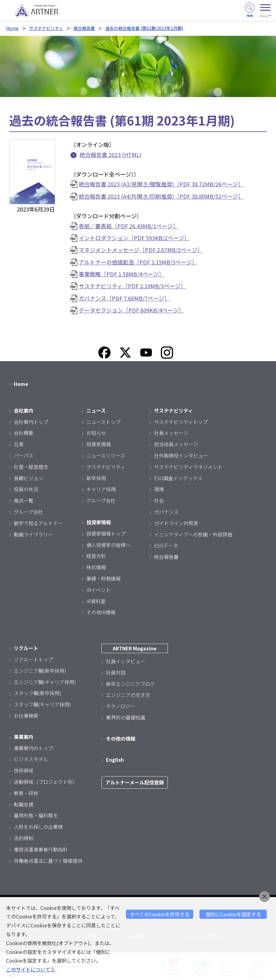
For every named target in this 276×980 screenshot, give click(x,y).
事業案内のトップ (33, 748)
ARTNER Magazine (135, 648)
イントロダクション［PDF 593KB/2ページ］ (134, 238)
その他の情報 (121, 739)
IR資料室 (96, 601)
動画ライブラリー (33, 534)
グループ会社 (28, 512)
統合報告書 (84, 28)
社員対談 (116, 672)
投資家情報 (99, 444)
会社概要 (24, 433)
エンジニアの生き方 (128, 695)
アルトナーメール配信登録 (135, 782)
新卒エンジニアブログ (130, 684)
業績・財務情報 (104, 578)
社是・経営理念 (31, 467)
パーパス (24, 455)
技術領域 (24, 770)
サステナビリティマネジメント (188, 467)
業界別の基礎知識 (126, 717)
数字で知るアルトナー (38, 523)
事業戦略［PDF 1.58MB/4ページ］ (121, 274)
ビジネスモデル (31, 759)
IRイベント (98, 590)
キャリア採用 (101, 489)
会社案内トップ (31, 422)
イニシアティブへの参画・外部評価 (193, 534)
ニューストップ (103, 422)
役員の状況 (26, 489)
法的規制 (24, 838)
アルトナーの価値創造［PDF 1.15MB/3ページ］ (138, 262)
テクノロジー (121, 706)
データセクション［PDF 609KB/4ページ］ (131, 310)
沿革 (19, 444)
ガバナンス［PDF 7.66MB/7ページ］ (124, 298)
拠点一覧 (24, 500)
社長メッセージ (171, 433)
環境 (159, 489)
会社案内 (24, 410)
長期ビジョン (28, 478)
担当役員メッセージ (176, 444)
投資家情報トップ (106, 533)
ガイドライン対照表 (176, 523)
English (115, 760)
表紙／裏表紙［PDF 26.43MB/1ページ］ (129, 226)
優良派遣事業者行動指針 (41, 849)
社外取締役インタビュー (181, 455)
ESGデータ (166, 545)
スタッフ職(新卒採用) (38, 693)
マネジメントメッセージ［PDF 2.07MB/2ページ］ (141, 250)
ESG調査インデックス (178, 478)
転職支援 (24, 804)
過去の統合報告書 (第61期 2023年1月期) (144, 28)
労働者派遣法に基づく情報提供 (48, 861)
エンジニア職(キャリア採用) (45, 682)
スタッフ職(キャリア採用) (42, 704)
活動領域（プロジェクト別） (46, 782)
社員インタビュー (126, 661)
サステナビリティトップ (181, 422)
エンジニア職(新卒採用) (40, 671)
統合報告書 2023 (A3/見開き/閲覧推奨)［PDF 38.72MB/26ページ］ (161, 184)
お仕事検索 (26, 716)
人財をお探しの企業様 (38, 827)
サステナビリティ (46, 28)
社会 (159, 500)
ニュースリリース (106, 455)
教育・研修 (26, 793)
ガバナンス (166, 512)
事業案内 (24, 737)
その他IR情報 (101, 612)
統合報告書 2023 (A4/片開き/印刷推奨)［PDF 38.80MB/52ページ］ (161, 196)
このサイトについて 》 (31, 969)
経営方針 (96, 556)
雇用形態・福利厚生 (36, 815)
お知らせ (96, 433)
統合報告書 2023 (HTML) (110, 155)
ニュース (96, 410)
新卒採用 (96, 478)
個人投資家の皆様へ (108, 545)
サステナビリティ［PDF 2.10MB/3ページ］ (132, 286)
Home (12, 28)
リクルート (26, 648)
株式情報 (96, 567)
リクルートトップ (33, 659)
